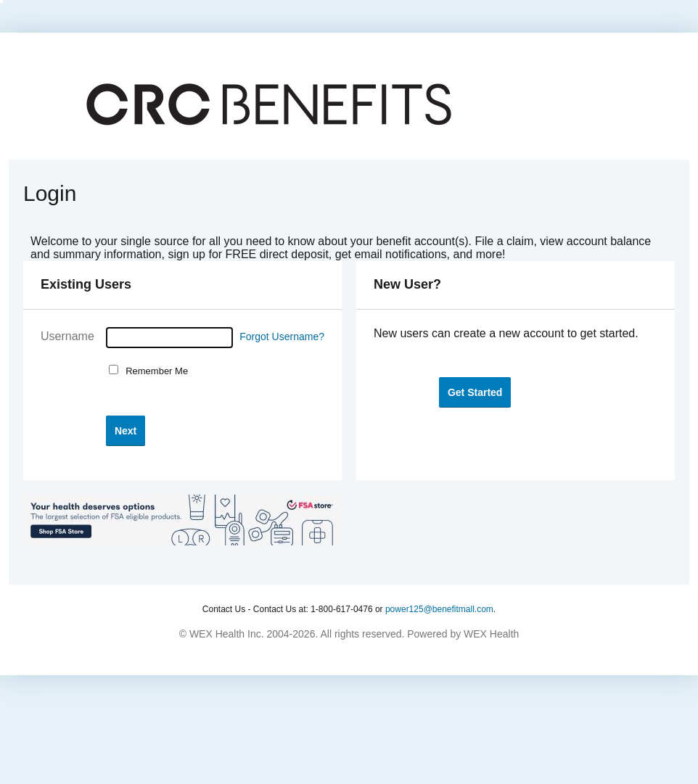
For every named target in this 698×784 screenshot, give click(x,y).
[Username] (169, 338)
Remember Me (154, 371)
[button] (126, 430)
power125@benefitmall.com (439, 609)
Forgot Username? (282, 337)
